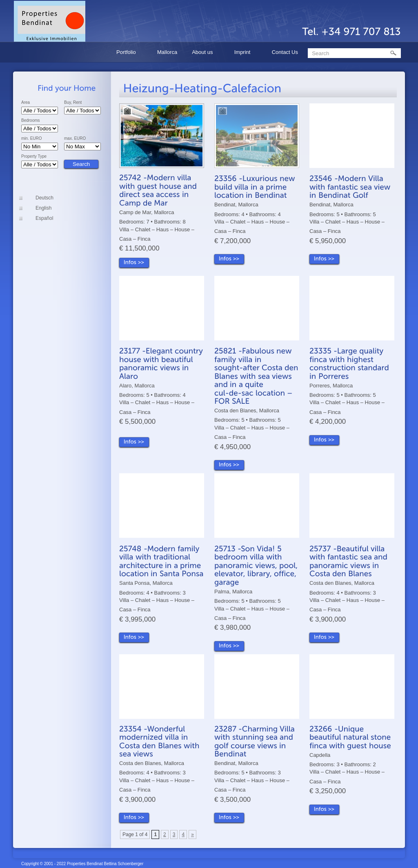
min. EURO (32, 139)
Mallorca (167, 52)
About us (204, 53)
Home (96, 52)
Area (26, 103)
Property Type (34, 157)
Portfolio (127, 53)
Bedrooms (31, 121)
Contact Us (285, 52)
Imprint (244, 53)
